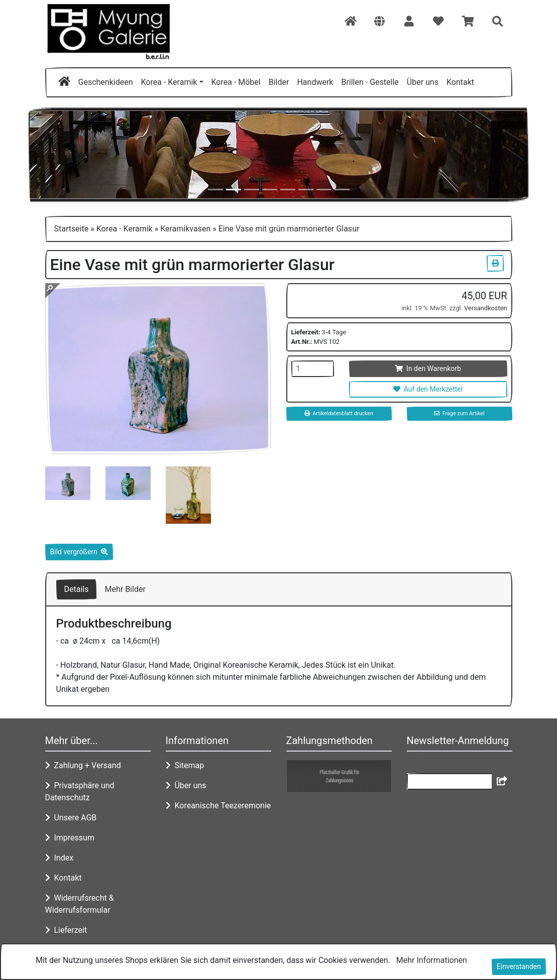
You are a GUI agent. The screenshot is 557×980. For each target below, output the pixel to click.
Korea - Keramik (169, 82)
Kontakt (460, 82)
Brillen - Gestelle (370, 82)
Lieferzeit (66, 930)
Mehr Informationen (432, 960)
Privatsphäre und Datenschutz (80, 791)
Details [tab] (77, 589)
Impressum (70, 838)
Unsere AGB (71, 818)
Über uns (423, 82)
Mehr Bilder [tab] (125, 589)
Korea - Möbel (236, 82)
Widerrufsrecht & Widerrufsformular (80, 904)
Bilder (279, 82)
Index (60, 858)
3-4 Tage (334, 332)
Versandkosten (485, 308)
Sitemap (185, 765)
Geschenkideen (106, 82)
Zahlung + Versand (83, 765)
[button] (379, 22)
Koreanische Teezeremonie (218, 806)
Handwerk (315, 82)
